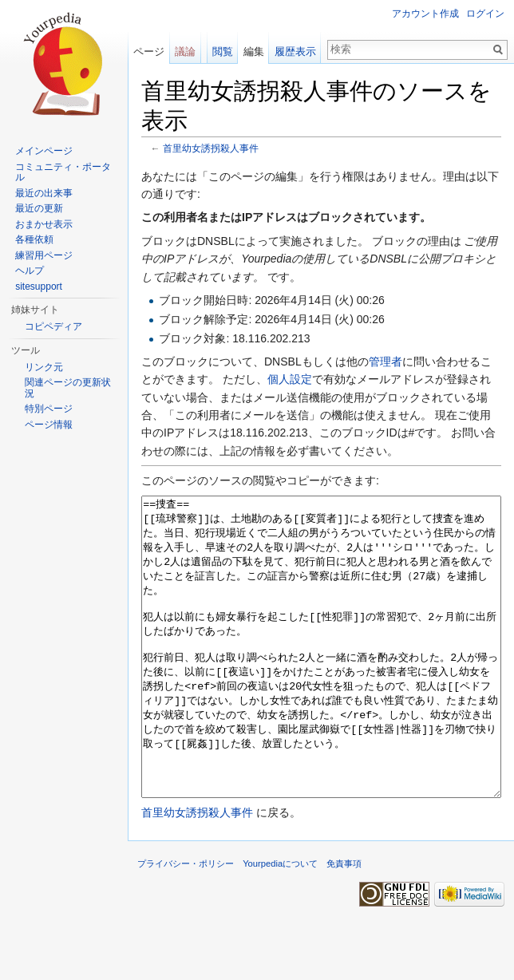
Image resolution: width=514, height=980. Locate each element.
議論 (185, 51)
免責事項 (344, 923)
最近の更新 (39, 208)
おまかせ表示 (44, 224)
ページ (149, 51)
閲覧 (223, 51)
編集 (254, 51)
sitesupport (39, 286)
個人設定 (290, 379)
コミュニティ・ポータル (63, 172)
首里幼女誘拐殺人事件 (211, 148)
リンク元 (44, 367)
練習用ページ (44, 255)
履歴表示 (295, 51)
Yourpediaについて (280, 923)
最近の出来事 (44, 193)
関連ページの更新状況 (68, 388)
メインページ (44, 151)
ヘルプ (30, 271)
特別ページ (49, 409)
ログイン (485, 14)
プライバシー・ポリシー (186, 923)
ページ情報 (49, 425)
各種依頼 (34, 239)
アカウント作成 (425, 14)
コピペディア (53, 326)
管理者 (385, 362)
